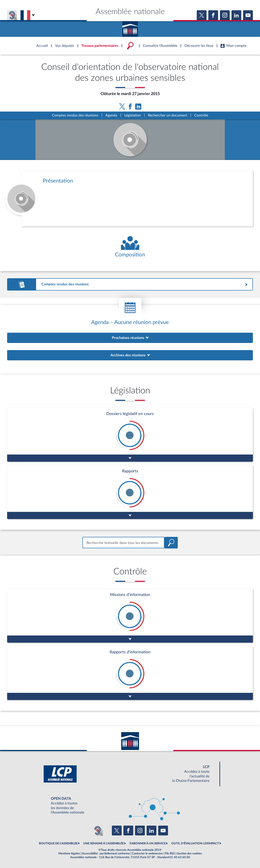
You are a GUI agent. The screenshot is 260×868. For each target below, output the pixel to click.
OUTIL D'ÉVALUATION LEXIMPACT (195, 843)
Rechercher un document (168, 115)
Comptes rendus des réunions (75, 115)
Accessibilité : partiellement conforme (106, 853)
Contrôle (201, 115)
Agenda (111, 115)
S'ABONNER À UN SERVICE (147, 843)
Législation (133, 115)
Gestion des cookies (189, 853)
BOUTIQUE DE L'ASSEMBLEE (58, 843)
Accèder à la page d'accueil (130, 27)
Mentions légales (69, 853)
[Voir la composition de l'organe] (130, 247)
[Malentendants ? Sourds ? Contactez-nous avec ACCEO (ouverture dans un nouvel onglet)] (98, 831)
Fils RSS (170, 853)
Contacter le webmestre (147, 853)
